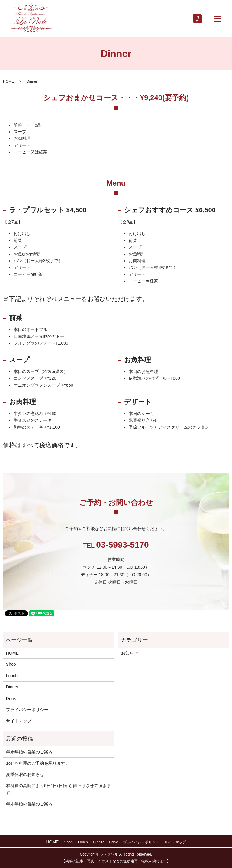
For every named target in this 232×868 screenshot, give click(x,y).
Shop (11, 664)
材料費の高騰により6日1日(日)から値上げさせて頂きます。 (58, 789)
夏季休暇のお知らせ (25, 774)
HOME (8, 81)
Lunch (12, 676)
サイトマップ (19, 721)
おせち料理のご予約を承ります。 (38, 763)
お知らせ (130, 653)
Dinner (12, 687)
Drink (11, 698)
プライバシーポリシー (27, 710)
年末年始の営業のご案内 (29, 752)
